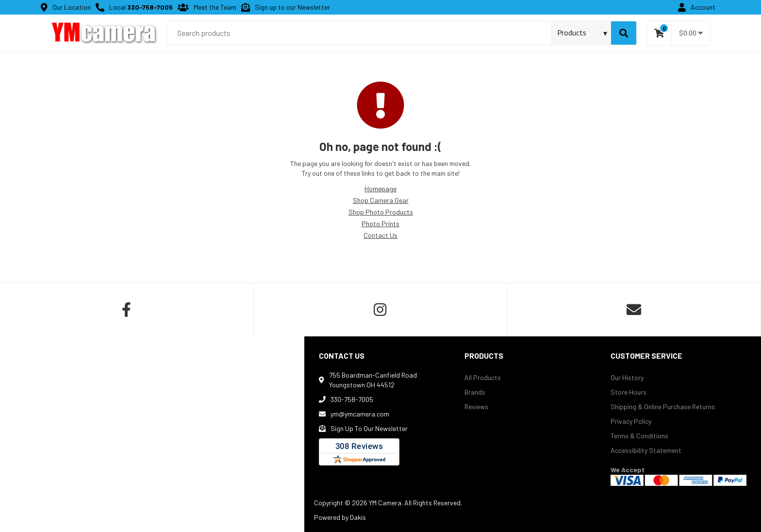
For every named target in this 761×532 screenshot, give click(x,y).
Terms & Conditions (639, 436)
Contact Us (380, 235)
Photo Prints (380, 224)
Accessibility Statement (646, 450)
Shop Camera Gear (381, 200)
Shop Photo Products (381, 212)
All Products (483, 377)
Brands (475, 392)
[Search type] (583, 33)
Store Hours (629, 392)
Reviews (476, 407)
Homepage (380, 189)
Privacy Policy (631, 421)
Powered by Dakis (340, 517)
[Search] (624, 33)
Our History (627, 377)
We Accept (628, 470)
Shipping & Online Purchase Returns (663, 407)
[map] (152, 434)
